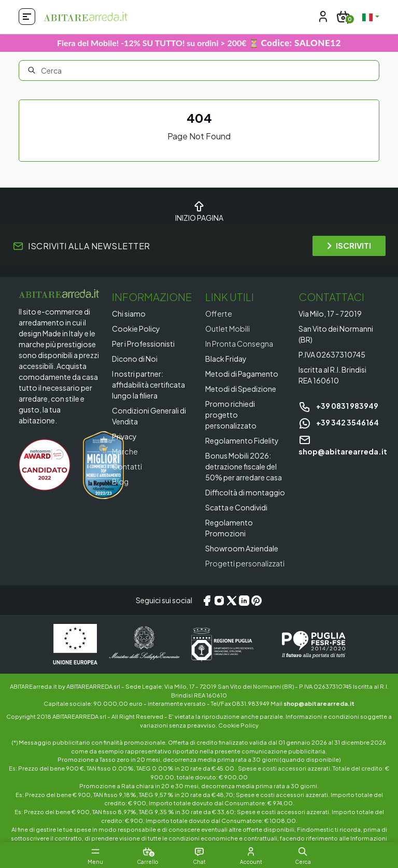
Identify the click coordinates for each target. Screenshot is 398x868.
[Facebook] (207, 601)
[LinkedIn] (244, 601)
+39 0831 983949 (338, 406)
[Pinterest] (257, 601)
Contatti (127, 466)
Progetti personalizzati (245, 563)
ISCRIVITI (349, 245)
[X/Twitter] (232, 601)
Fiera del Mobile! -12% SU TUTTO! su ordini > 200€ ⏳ (199, 43)
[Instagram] (219, 601)
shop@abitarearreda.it (319, 703)
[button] (303, 851)
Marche (125, 451)
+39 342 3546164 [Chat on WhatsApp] (339, 422)
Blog (120, 481)
